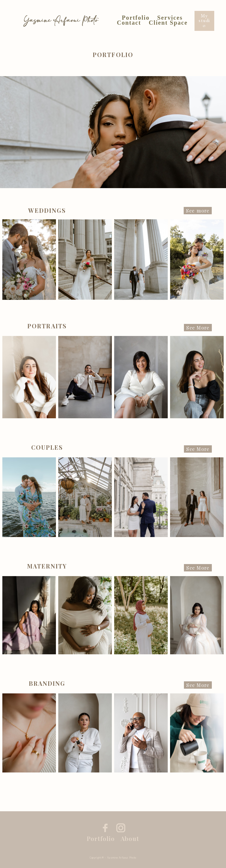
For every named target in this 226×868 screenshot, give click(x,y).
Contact (129, 23)
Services (170, 18)
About (130, 839)
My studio (204, 21)
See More (198, 328)
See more (198, 210)
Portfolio (136, 18)
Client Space (168, 23)
